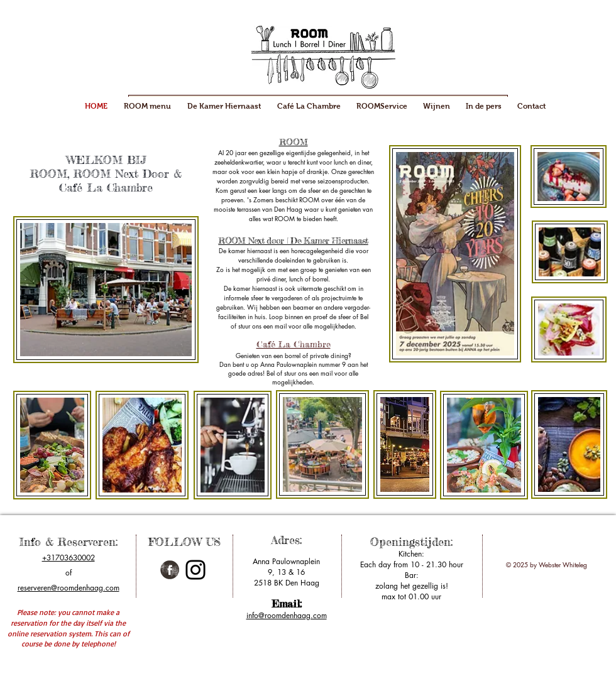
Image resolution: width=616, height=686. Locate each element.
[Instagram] (195, 570)
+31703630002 (69, 558)
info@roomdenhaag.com (287, 615)
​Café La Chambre (294, 344)
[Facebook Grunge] (170, 570)
